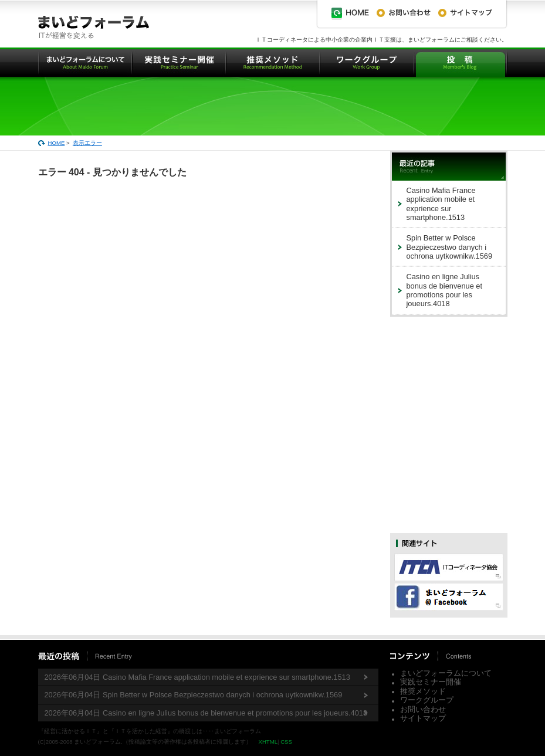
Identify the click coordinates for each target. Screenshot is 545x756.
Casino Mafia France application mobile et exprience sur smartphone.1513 (441, 204)
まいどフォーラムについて (446, 673)
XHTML (268, 742)
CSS (286, 742)
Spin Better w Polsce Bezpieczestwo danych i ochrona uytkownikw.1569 (450, 247)
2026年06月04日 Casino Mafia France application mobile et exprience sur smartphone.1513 (197, 677)
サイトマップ (423, 718)
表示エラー (87, 143)
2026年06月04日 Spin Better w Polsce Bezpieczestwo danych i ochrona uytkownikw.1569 (194, 695)
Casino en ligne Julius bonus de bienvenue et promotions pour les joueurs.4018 (445, 290)
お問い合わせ (423, 709)
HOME (57, 143)
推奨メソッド (423, 691)
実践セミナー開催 (431, 682)
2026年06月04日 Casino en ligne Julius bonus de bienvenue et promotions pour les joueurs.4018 (206, 713)
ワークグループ (427, 700)
